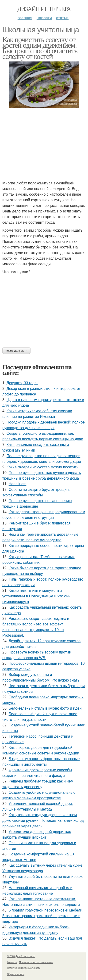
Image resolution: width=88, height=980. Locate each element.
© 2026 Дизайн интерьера (21, 956)
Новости (44, 18)
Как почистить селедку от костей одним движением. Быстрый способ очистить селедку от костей (40, 48)
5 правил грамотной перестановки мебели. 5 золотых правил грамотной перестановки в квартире (43, 916)
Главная (25, 18)
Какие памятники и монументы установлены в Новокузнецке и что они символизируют (36, 596)
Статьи (62, 18)
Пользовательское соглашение (36, 962)
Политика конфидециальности (24, 968)
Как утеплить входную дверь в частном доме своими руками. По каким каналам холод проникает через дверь (43, 820)
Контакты (12, 962)
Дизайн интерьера (44, 9)
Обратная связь (16, 974)
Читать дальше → (16, 351)
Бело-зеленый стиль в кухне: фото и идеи (45, 708)
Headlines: (18, 484)
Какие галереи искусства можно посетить (43, 467)
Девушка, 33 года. (22, 383)
